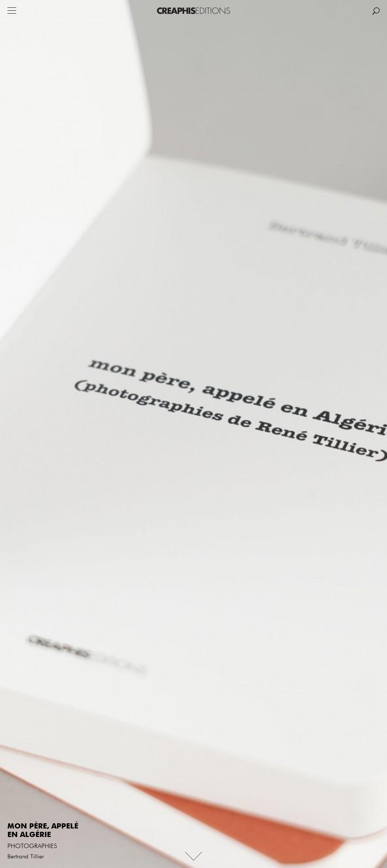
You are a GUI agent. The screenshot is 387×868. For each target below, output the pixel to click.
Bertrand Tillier (26, 857)
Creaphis (193, 11)
